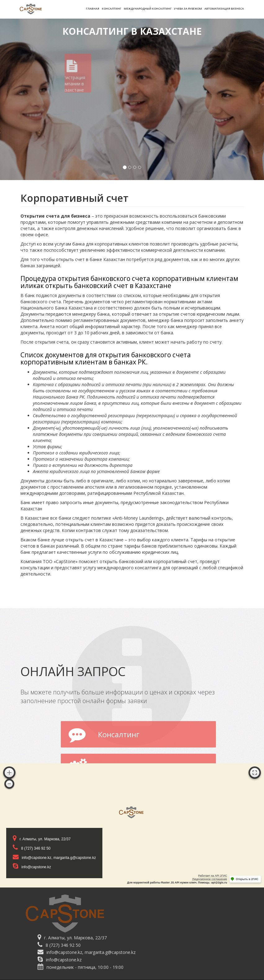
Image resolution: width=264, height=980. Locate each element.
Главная (93, 9)
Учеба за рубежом (188, 9)
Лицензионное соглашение (210, 879)
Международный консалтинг (148, 9)
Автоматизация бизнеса (224, 9)
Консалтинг (112, 9)
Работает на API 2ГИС (213, 876)
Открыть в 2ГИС (247, 879)
